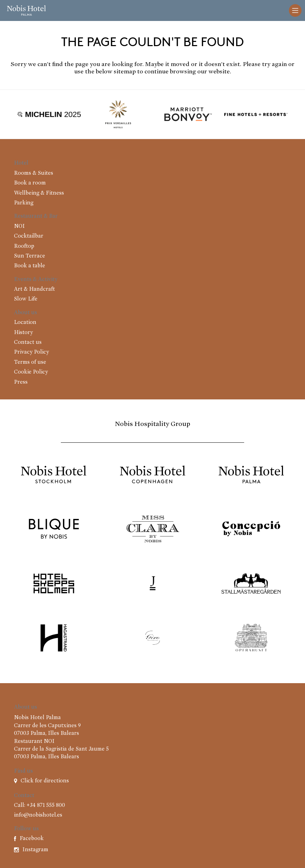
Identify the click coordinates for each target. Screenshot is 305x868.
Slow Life (26, 299)
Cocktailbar (29, 236)
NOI (19, 226)
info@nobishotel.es (38, 815)
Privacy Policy (31, 352)
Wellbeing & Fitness (39, 193)
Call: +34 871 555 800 (40, 805)
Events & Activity (36, 280)
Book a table (30, 266)
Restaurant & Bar (36, 216)
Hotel (21, 163)
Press (21, 382)
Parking (24, 203)
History (23, 333)
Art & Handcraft (34, 289)
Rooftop (24, 246)
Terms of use (30, 362)
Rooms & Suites (34, 173)
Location (25, 323)
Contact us (28, 342)
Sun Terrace (30, 256)
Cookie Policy (31, 372)
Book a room (30, 183)
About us (26, 313)
